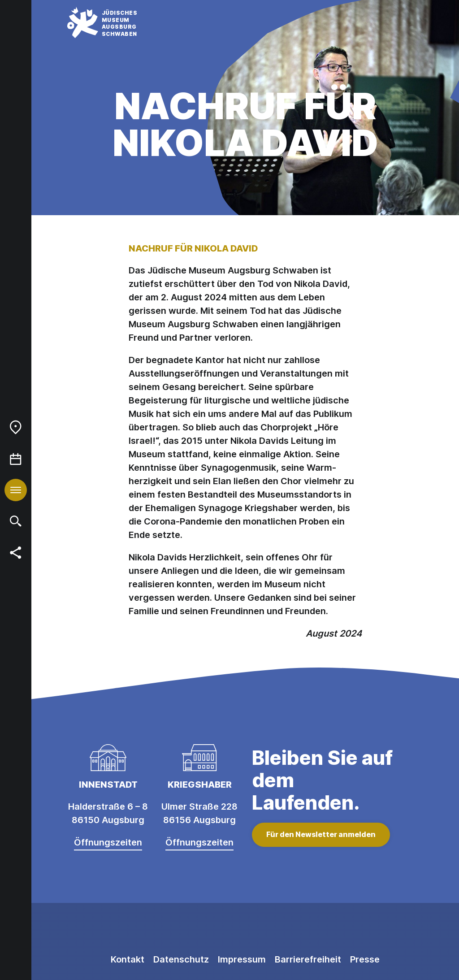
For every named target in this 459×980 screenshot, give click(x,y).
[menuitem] (16, 427)
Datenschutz (181, 959)
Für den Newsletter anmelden (321, 834)
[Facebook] (245, 930)
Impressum (242, 959)
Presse (365, 959)
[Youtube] (286, 930)
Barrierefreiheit (308, 959)
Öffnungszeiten (108, 842)
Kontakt (128, 959)
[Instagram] (205, 930)
